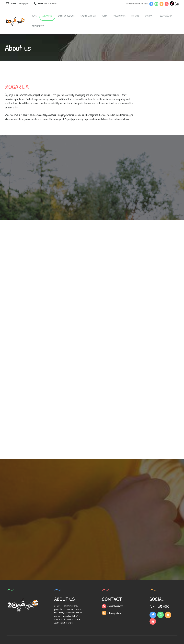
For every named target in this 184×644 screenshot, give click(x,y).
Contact (149, 16)
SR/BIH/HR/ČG (38, 26)
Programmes (120, 16)
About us (47, 16)
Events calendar (66, 16)
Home (34, 16)
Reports (135, 16)
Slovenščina (166, 16)
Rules (105, 16)
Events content (88, 16)
